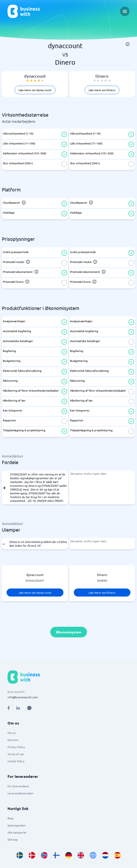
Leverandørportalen (20, 793)
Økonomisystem (69, 632)
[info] (128, 44)
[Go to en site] (93, 855)
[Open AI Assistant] (29, 708)
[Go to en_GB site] (81, 855)
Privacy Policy (16, 747)
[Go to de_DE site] (69, 855)
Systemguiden (17, 825)
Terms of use (16, 754)
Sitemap (13, 839)
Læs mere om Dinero (102, 90)
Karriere (13, 740)
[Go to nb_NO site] (44, 855)
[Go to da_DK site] (32, 855)
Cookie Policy (16, 761)
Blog (10, 818)
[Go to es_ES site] (117, 855)
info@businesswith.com (23, 697)
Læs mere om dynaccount (35, 90)
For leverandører (18, 786)
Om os (12, 733)
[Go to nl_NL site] (105, 855)
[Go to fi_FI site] (56, 855)
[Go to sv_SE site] (20, 855)
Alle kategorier (17, 832)
